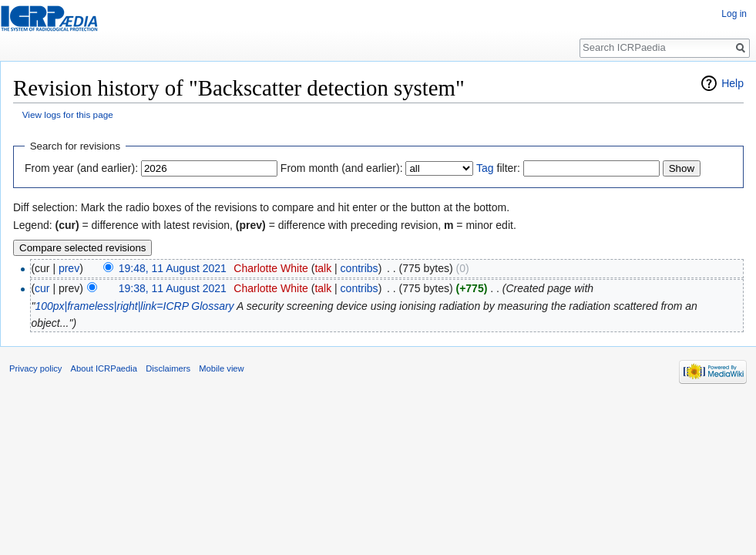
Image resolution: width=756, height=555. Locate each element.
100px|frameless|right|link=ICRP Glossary (134, 306)
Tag (485, 168)
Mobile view (221, 368)
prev (69, 268)
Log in (734, 14)
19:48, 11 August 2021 (173, 268)
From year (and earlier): (81, 168)
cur (42, 288)
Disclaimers (168, 368)
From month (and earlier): (342, 168)
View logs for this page (68, 114)
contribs (360, 268)
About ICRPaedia (104, 368)
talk (323, 268)
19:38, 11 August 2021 (173, 288)
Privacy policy (35, 368)
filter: (498, 168)
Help (732, 83)
